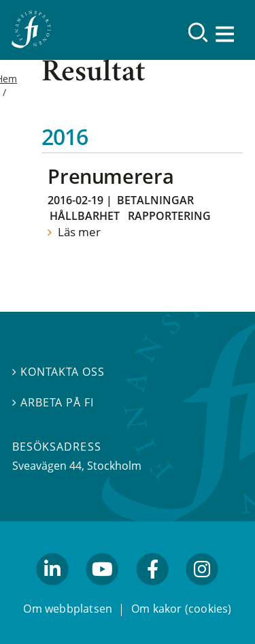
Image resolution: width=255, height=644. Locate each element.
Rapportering (169, 216)
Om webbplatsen (68, 609)
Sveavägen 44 (47, 466)
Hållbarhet (85, 216)
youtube (103, 592)
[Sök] (198, 32)
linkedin (53, 592)
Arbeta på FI (53, 402)
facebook (152, 592)
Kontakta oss (58, 372)
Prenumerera (111, 176)
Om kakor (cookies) (181, 609)
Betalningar (155, 200)
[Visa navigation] (226, 34)
